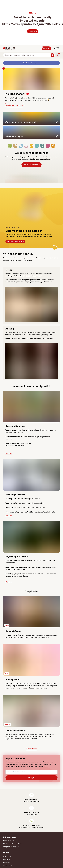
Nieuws (7, 859)
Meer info (9, 454)
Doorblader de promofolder (15, 241)
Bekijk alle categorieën (31, 63)
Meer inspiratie (32, 748)
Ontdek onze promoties (15, 105)
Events (6, 862)
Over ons (7, 856)
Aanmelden (46, 48)
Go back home (33, 31)
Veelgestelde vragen (11, 847)
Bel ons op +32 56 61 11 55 (13, 844)
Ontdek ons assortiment (32, 165)
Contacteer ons (9, 841)
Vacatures (8, 865)
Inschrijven (32, 778)
